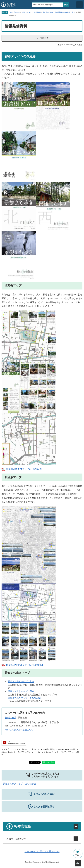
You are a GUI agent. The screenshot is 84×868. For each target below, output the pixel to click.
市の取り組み (48, 12)
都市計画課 (10, 718)
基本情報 (37, 12)
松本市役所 (23, 826)
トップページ (14, 12)
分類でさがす (27, 12)
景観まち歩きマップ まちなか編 (24, 698)
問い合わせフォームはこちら (19, 730)
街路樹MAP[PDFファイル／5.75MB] (24, 469)
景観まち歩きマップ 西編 (21, 691)
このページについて (16, 839)
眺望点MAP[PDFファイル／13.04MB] (24, 665)
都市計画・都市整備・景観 (65, 12)
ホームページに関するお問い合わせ (42, 851)
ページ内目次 (42, 38)
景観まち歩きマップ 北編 (21, 681)
